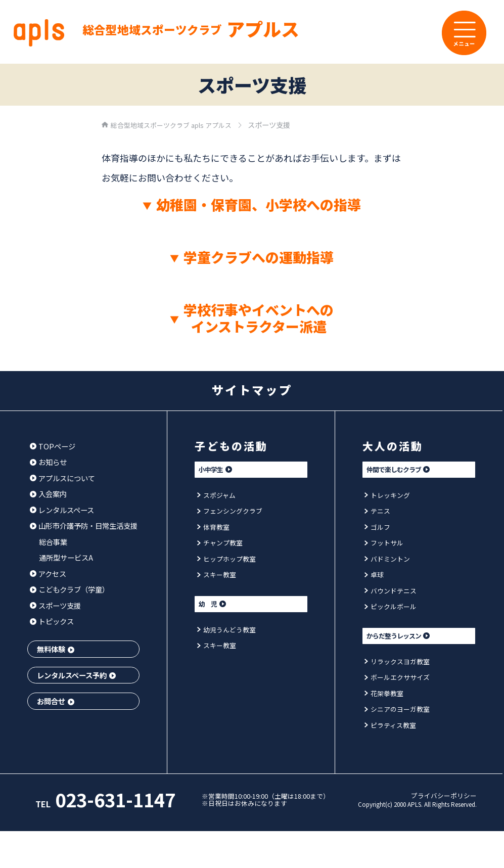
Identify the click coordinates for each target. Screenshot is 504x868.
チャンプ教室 (221, 544)
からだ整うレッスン (412, 639)
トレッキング (389, 497)
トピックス (52, 621)
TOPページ (53, 446)
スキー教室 (218, 576)
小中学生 (224, 470)
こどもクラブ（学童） (70, 589)
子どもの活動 (235, 445)
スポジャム (218, 497)
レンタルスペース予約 (76, 675)
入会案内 (49, 494)
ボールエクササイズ (399, 681)
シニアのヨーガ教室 (399, 713)
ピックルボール (392, 608)
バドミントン (389, 560)
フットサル (385, 544)
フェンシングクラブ (232, 512)
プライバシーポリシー (444, 805)
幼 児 (220, 607)
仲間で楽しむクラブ (412, 470)
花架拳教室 (385, 697)
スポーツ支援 (56, 605)
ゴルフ (378, 529)
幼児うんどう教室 (228, 633)
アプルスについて (63, 478)
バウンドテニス (392, 592)
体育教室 (214, 529)
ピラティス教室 (392, 729)
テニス (378, 512)
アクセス (48, 574)
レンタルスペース (62, 510)
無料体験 (56, 649)
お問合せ (56, 701)
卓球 (375, 576)
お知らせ (49, 462)
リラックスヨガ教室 (399, 665)
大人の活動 (396, 445)
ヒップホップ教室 (228, 560)
